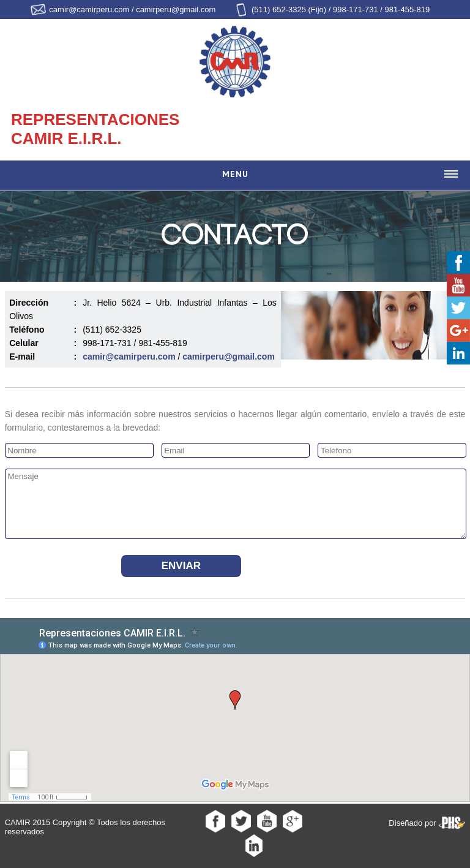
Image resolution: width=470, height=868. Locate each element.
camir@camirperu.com (129, 357)
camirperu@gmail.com (229, 357)
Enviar (181, 566)
